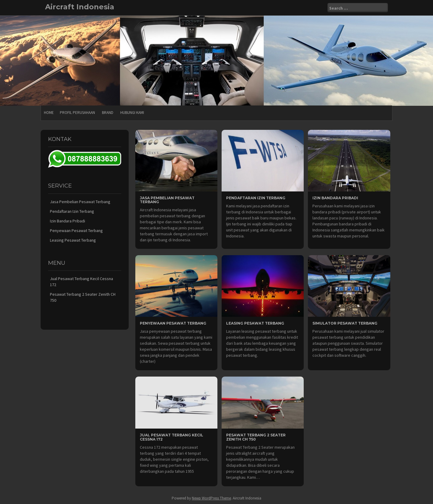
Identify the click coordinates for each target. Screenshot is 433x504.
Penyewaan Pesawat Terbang (173, 323)
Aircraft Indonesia (80, 7)
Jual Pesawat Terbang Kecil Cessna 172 (172, 437)
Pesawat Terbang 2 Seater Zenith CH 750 (256, 437)
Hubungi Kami (132, 113)
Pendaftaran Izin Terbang (256, 198)
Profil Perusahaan (77, 113)
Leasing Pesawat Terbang (255, 323)
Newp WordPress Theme (211, 498)
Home (49, 113)
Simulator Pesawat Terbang (345, 323)
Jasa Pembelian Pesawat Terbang (167, 200)
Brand (108, 113)
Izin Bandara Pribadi (335, 198)
